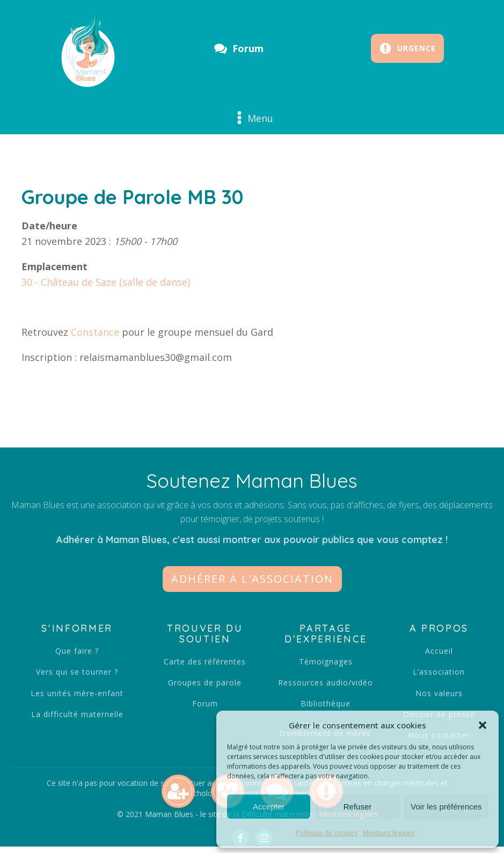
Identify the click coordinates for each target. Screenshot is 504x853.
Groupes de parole (205, 682)
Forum (205, 703)
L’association (439, 672)
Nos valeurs (439, 693)
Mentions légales (388, 833)
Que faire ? (77, 651)
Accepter (269, 807)
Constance (95, 332)
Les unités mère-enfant (77, 693)
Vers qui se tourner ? (77, 672)
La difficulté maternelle (77, 714)
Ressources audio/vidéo (326, 682)
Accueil (439, 651)
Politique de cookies (327, 833)
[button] (483, 725)
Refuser (358, 807)
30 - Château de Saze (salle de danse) (106, 282)
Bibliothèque (326, 703)
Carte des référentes (205, 662)
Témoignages (326, 662)
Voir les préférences (446, 807)
